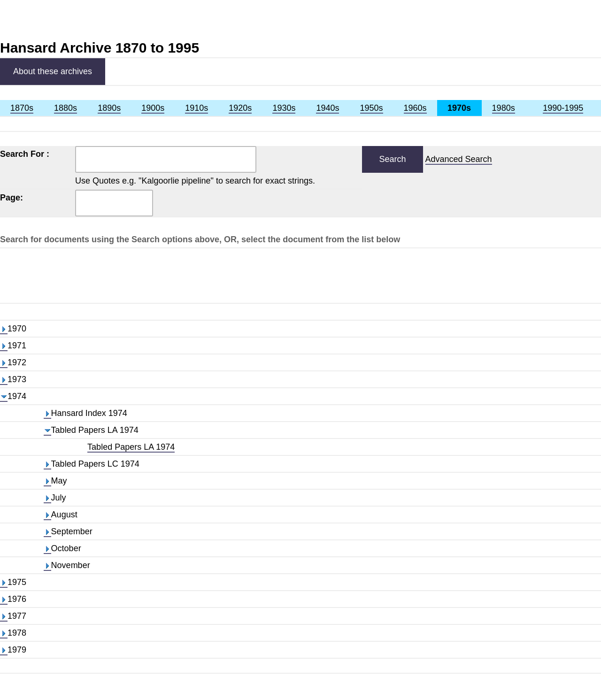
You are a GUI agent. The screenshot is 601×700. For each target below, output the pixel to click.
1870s (22, 108)
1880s (65, 108)
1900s (153, 108)
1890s (109, 108)
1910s (196, 108)
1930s (284, 108)
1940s (327, 108)
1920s (240, 108)
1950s (372, 108)
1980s (504, 108)
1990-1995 (563, 108)
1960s (415, 108)
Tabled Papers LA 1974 (131, 447)
